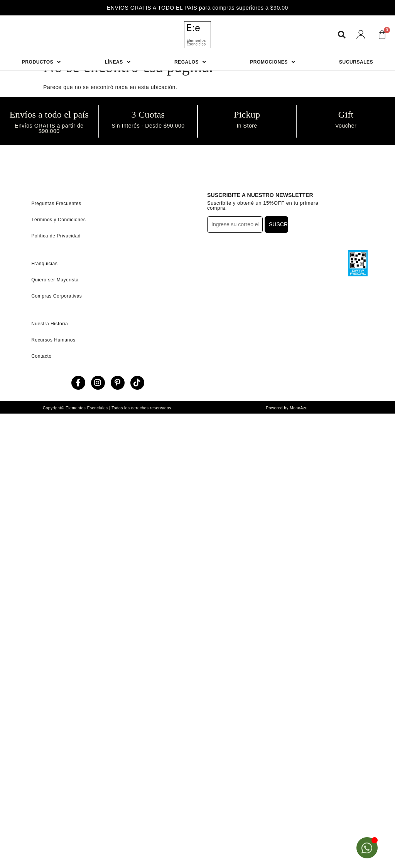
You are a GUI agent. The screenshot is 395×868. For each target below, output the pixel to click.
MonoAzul (299, 408)
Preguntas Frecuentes (56, 204)
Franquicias (44, 264)
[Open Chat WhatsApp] (367, 848)
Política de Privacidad (56, 236)
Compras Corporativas (57, 296)
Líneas (117, 62)
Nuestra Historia (50, 324)
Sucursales (356, 62)
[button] (342, 34)
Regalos (190, 62)
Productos (41, 62)
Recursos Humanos (53, 340)
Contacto (41, 356)
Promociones (273, 62)
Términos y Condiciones (58, 220)
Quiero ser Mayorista (55, 280)
